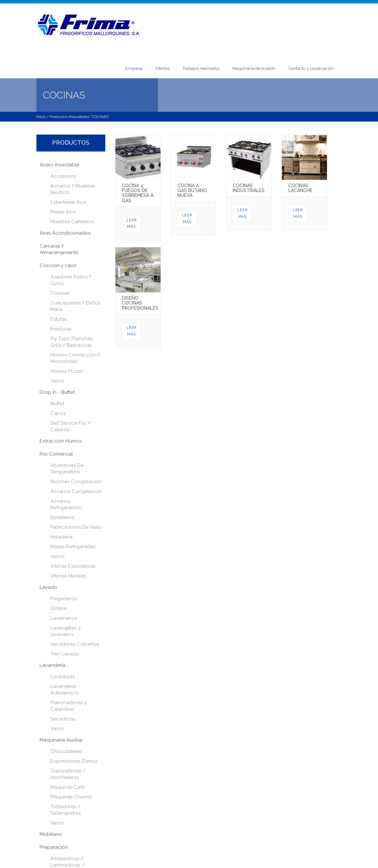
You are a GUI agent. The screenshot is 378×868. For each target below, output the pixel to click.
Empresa (134, 68)
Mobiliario (51, 834)
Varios (57, 381)
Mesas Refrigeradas (73, 547)
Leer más (131, 223)
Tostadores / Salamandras (65, 810)
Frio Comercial (56, 454)
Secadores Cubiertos (75, 644)
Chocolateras (66, 751)
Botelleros (62, 517)
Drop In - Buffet (57, 392)
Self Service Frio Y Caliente (70, 426)
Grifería (59, 608)
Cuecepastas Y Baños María (75, 306)
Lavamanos (64, 618)
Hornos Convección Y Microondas (75, 358)
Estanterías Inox (68, 202)
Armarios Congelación (76, 491)
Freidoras (61, 329)
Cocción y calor (58, 266)
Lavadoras (63, 677)
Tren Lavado (65, 654)
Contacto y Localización (311, 68)
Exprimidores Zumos (74, 761)
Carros (58, 413)
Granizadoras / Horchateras (68, 774)
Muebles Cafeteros (72, 222)
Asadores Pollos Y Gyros (71, 280)
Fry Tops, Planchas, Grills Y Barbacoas (72, 342)
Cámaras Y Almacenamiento (59, 249)
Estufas (59, 319)
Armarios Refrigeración (66, 504)
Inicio (41, 117)
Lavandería (52, 665)
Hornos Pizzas (66, 371)
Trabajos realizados (201, 68)
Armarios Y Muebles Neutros (73, 189)
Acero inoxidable (59, 165)
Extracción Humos (61, 441)
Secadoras (63, 719)
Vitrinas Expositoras (73, 566)
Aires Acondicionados (65, 233)
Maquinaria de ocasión (254, 68)
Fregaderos (64, 599)
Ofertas (163, 68)
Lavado (48, 587)
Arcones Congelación (76, 482)
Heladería (61, 537)
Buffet (57, 404)
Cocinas (60, 293)
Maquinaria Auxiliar (61, 740)
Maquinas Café (68, 787)
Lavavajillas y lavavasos (65, 631)
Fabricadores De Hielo (76, 527)
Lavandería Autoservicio (65, 690)
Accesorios (63, 176)
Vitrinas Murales (68, 576)
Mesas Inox (63, 212)
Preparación (54, 847)
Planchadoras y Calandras (68, 706)
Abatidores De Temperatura (67, 469)
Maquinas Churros (71, 797)
